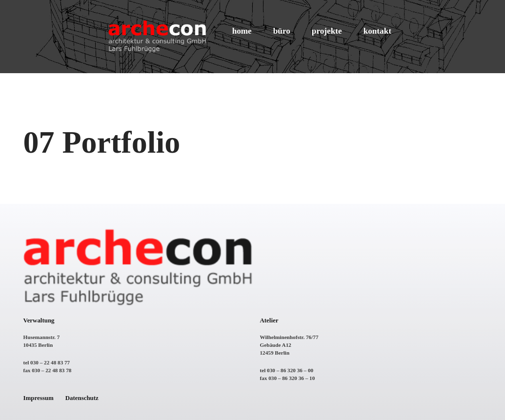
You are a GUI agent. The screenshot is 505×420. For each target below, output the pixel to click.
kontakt (377, 31)
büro (282, 31)
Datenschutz (82, 398)
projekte (327, 31)
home (242, 31)
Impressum (39, 398)
